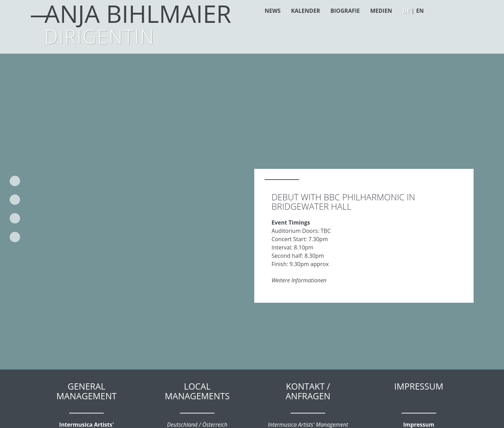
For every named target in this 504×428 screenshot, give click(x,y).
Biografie (345, 11)
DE (406, 11)
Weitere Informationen (299, 280)
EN (420, 11)
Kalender (305, 11)
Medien (381, 11)
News (273, 11)
